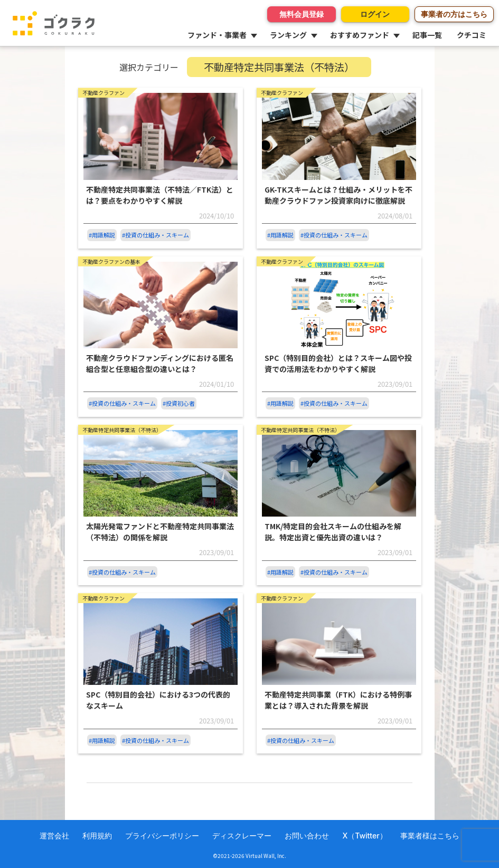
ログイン (375, 14)
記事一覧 (427, 35)
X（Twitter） (364, 836)
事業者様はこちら (430, 836)
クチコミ (472, 35)
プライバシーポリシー (162, 836)
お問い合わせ (307, 836)
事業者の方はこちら (454, 14)
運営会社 (54, 836)
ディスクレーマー (242, 836)
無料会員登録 (301, 14)
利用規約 (97, 836)
